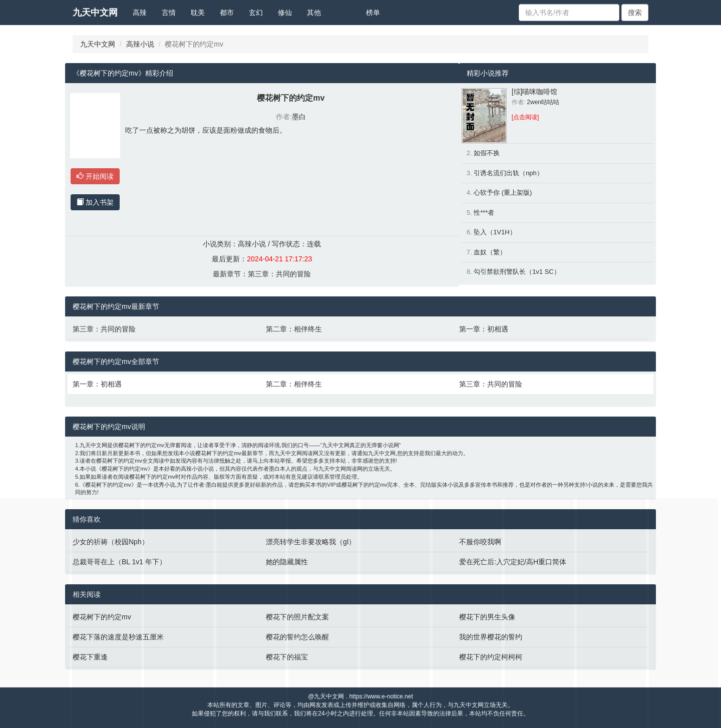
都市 (227, 13)
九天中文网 (95, 13)
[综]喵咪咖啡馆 (535, 92)
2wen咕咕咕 (543, 102)
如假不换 (487, 153)
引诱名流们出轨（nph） (508, 173)
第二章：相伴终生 (294, 329)
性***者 (484, 213)
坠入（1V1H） (495, 232)
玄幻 (256, 13)
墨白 (299, 117)
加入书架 (95, 202)
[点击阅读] (525, 117)
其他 (314, 13)
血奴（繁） (490, 252)
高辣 (140, 13)
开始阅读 (95, 176)
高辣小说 (140, 44)
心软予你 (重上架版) (503, 193)
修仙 (285, 13)
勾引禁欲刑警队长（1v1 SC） (517, 272)
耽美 (198, 13)
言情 (169, 13)
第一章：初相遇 (484, 329)
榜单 (373, 13)
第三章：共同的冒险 (279, 274)
